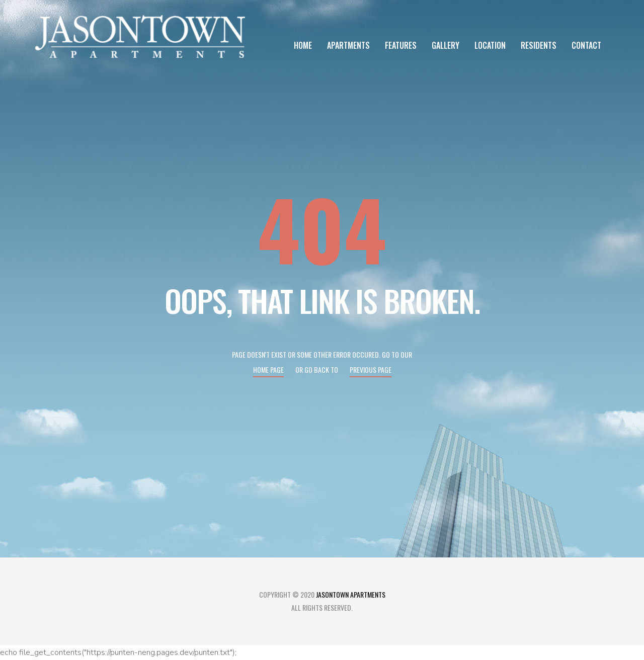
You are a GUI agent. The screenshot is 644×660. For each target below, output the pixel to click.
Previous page (371, 369)
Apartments (348, 45)
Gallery (446, 45)
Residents (539, 45)
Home (303, 45)
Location (490, 45)
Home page (268, 369)
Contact (586, 45)
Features (401, 45)
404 (322, 228)
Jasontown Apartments (351, 594)
